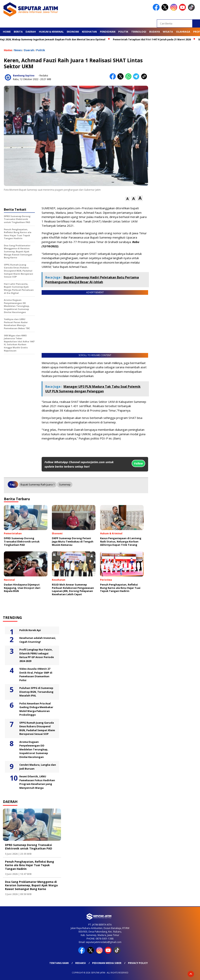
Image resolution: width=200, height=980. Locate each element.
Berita (18, 32)
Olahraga (183, 32)
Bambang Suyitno (24, 76)
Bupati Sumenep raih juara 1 (38, 484)
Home (7, 32)
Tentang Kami (59, 963)
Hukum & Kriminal (51, 32)
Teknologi (139, 32)
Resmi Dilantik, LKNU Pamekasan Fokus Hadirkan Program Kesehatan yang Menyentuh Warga (37, 782)
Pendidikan (108, 32)
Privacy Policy (138, 963)
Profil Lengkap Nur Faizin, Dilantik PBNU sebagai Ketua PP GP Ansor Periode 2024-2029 (37, 655)
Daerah (31, 32)
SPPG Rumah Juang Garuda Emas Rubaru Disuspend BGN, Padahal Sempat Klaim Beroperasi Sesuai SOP (37, 728)
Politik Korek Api (30, 630)
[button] (127, 199)
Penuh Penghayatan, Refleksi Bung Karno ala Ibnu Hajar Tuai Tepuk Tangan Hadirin (30, 865)
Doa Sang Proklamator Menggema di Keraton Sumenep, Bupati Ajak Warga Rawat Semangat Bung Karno (31, 885)
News (18, 50)
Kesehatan (89, 32)
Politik (123, 32)
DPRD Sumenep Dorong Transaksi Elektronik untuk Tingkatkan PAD (29, 847)
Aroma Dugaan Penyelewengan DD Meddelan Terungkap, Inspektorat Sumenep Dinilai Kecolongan (34, 749)
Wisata (168, 32)
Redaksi (81, 963)
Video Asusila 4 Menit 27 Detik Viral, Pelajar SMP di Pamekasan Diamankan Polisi (36, 674)
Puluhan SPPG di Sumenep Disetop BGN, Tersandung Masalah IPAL (36, 692)
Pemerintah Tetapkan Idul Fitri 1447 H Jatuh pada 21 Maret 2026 (154, 39)
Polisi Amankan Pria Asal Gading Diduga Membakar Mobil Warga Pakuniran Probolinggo (36, 709)
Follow (138, 463)
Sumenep (65, 484)
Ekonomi (73, 32)
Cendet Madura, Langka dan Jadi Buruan (38, 767)
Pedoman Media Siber (107, 963)
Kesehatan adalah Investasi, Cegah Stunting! (38, 640)
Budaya (155, 32)
